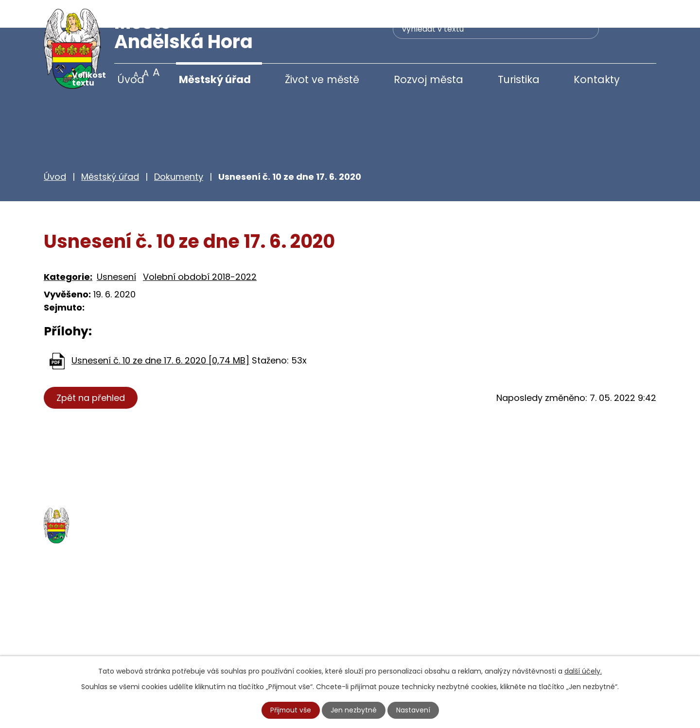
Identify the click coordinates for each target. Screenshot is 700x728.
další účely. (583, 671)
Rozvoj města (429, 79)
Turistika (519, 79)
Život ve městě (322, 79)
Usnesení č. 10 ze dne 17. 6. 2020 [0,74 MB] (160, 333)
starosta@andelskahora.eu (123, 650)
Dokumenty (179, 149)
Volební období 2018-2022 (200, 249)
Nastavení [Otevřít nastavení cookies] (414, 710)
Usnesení (116, 249)
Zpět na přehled (91, 370)
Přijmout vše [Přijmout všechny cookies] (291, 710)
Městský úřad (215, 79)
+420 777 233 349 (103, 630)
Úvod (131, 79)
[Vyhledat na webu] (445, 32)
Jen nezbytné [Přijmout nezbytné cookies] (354, 710)
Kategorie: (68, 249)
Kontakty (597, 79)
